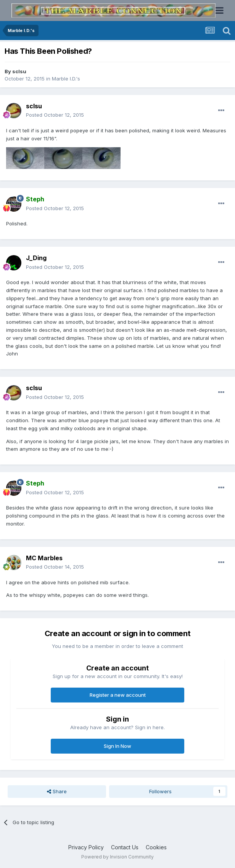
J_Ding (36, 258)
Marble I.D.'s (66, 79)
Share (57, 791)
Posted (55, 115)
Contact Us (125, 847)
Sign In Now (117, 746)
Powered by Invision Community (117, 857)
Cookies (156, 847)
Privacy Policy (86, 847)
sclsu (19, 71)
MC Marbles (44, 558)
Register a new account (118, 695)
